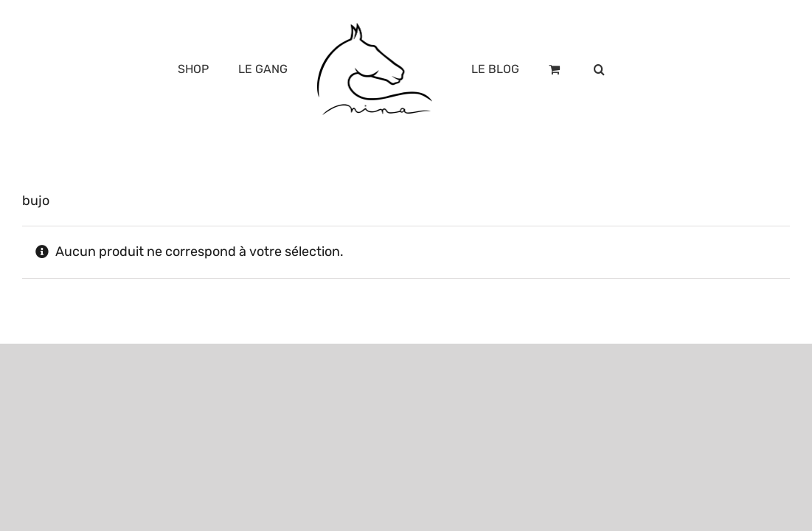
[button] (646, 69)
